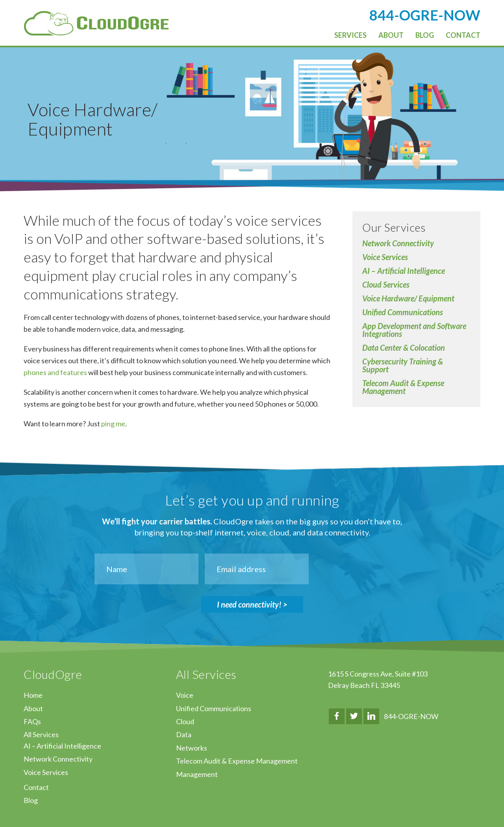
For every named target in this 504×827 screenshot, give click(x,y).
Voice (185, 695)
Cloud (185, 721)
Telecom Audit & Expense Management (403, 387)
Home (33, 695)
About (33, 708)
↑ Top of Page (474, 799)
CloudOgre (96, 23)
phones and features (55, 372)
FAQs (32, 721)
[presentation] (374, 569)
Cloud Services (386, 284)
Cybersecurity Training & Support (403, 365)
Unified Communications (403, 312)
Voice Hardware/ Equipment (408, 298)
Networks (192, 748)
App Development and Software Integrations (414, 330)
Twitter (354, 716)
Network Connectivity (398, 243)
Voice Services (385, 257)
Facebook (337, 716)
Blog (31, 800)
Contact (36, 787)
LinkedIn (371, 716)
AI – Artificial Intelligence (404, 271)
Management (197, 774)
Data (184, 734)
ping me (113, 424)
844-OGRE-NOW (411, 716)
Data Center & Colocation (404, 348)
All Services (41, 734)
